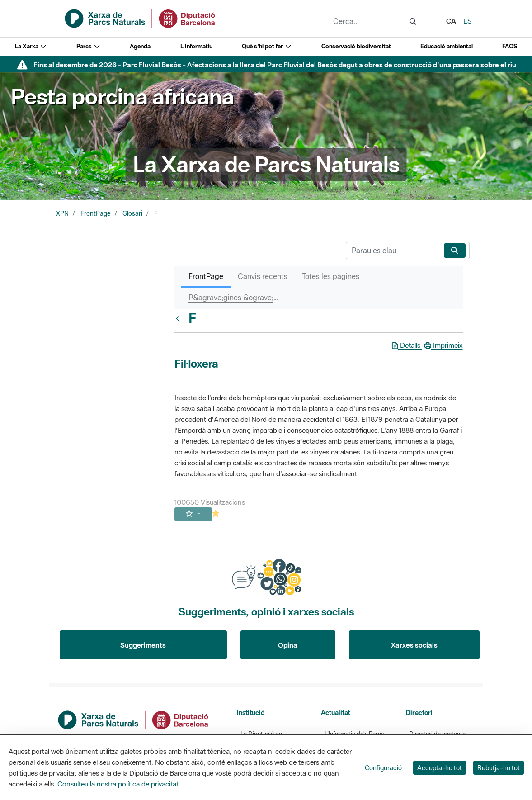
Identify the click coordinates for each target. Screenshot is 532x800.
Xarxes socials (414, 645)
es (468, 21)
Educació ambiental (447, 46)
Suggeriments (143, 645)
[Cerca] (393, 251)
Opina (288, 645)
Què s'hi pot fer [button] (267, 46)
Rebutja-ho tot (499, 768)
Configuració (383, 768)
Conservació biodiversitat (356, 46)
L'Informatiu (196, 46)
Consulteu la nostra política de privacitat (118, 784)
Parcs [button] (88, 46)
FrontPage (96, 213)
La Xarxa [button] (31, 46)
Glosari (132, 213)
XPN (62, 213)
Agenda (140, 46)
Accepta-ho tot (440, 768)
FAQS (510, 46)
